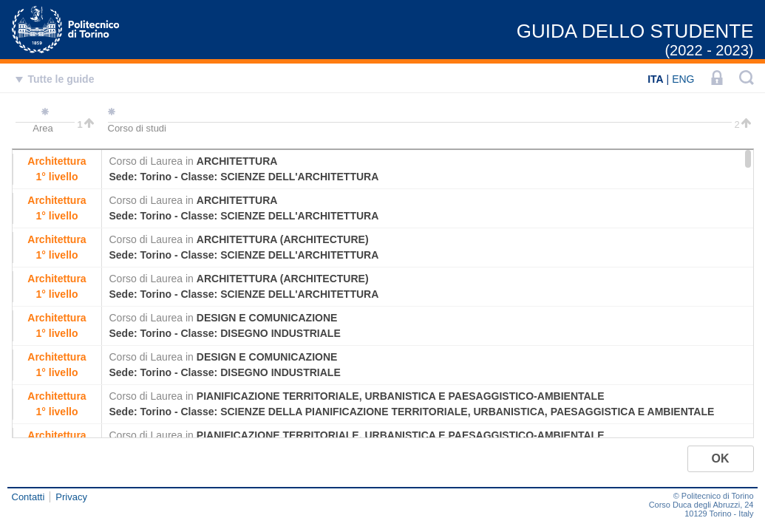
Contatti (28, 497)
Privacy (71, 497)
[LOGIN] (717, 79)
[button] (721, 459)
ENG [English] (683, 79)
